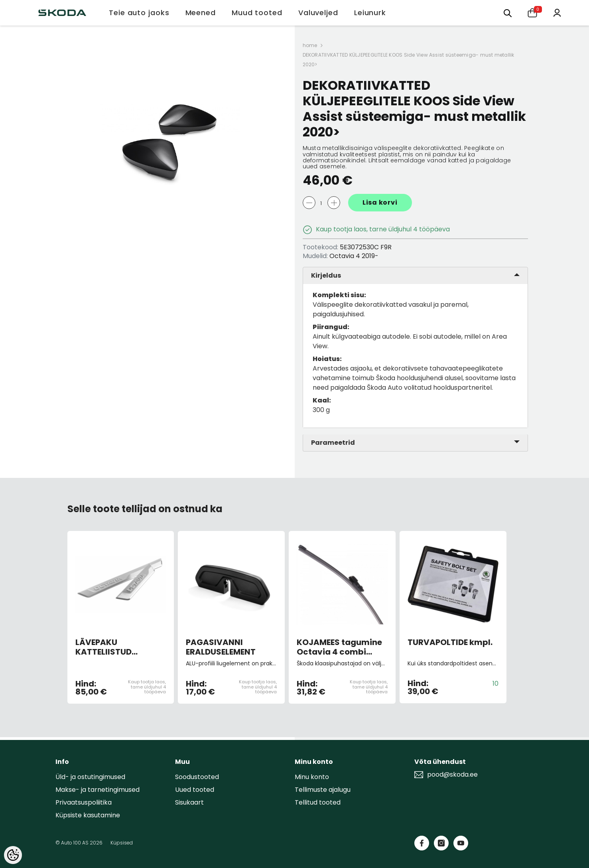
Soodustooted (197, 777)
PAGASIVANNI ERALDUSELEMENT (221, 647)
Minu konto (312, 777)
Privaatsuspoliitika (84, 802)
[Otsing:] (508, 13)
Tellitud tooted (318, 802)
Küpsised (122, 843)
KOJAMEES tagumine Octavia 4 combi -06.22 (339, 647)
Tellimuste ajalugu (323, 790)
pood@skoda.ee (452, 775)
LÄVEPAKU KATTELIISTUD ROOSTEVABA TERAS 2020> (117, 647)
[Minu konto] (557, 12)
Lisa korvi (380, 202)
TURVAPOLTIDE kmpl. (450, 643)
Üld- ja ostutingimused (90, 777)
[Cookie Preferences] (13, 855)
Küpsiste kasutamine (88, 815)
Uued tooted (195, 790)
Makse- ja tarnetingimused (98, 790)
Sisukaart (189, 802)
